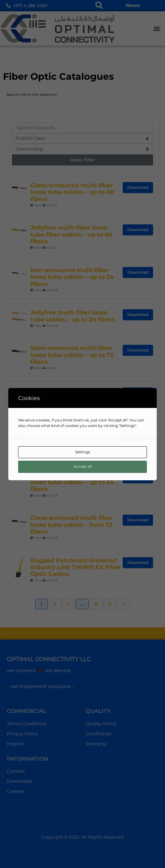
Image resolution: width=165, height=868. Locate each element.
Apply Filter (83, 160)
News (133, 5)
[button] (157, 28)
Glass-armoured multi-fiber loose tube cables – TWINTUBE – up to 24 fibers (72, 440)
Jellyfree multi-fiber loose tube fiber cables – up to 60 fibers (71, 234)
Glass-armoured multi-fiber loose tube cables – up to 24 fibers (72, 482)
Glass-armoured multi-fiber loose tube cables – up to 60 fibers (72, 192)
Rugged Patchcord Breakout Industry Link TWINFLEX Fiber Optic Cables (76, 567)
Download (138, 187)
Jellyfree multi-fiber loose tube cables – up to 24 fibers (73, 316)
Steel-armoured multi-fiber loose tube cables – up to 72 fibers (72, 355)
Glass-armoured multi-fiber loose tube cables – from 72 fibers (72, 525)
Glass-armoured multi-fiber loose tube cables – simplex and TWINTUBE (72, 398)
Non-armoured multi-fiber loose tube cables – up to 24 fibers (72, 277)
